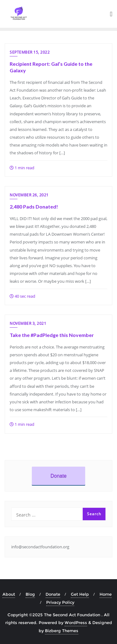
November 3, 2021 (28, 323)
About (9, 594)
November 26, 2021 (29, 195)
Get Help (80, 594)
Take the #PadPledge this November (52, 335)
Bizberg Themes (62, 631)
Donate (59, 476)
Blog (30, 594)
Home (106, 594)
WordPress (76, 622)
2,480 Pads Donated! (34, 207)
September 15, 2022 (30, 52)
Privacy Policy (60, 602)
